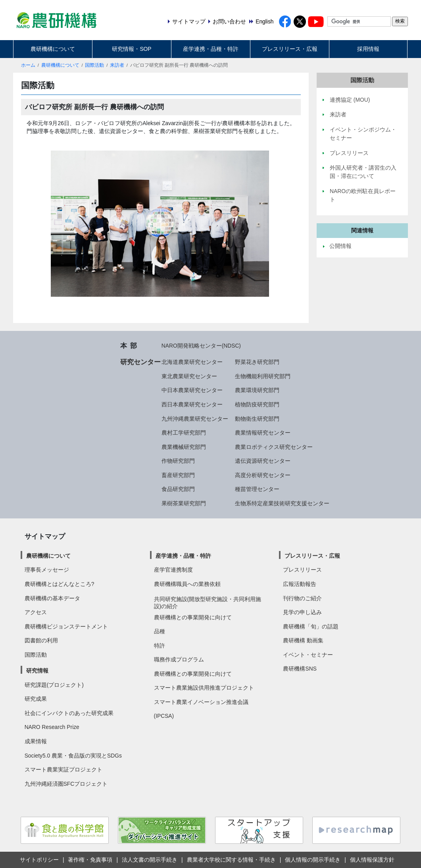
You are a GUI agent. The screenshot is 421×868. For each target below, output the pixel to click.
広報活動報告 (300, 584)
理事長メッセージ (47, 570)
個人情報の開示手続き (313, 860)
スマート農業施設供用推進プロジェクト (204, 688)
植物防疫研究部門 (257, 404)
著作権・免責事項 (90, 860)
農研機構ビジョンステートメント (66, 626)
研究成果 (36, 699)
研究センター (140, 362)
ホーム (28, 65)
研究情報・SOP (132, 49)
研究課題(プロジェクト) (54, 685)
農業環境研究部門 (257, 390)
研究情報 (37, 671)
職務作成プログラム (179, 659)
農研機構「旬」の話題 (311, 626)
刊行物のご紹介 (302, 598)
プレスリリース (302, 570)
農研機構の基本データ (52, 598)
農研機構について (53, 49)
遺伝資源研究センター (263, 461)
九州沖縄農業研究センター (195, 419)
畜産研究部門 (178, 475)
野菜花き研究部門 (257, 362)
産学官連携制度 (173, 570)
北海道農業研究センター (192, 362)
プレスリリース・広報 (290, 49)
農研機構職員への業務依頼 (187, 584)
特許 (160, 646)
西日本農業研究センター (192, 404)
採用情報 (368, 49)
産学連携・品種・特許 (211, 49)
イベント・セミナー (308, 655)
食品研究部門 (178, 489)
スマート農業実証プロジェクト (63, 769)
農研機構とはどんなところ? (60, 584)
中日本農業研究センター (192, 390)
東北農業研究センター (189, 376)
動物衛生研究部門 (257, 419)
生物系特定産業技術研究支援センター (282, 503)
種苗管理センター (257, 489)
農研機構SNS (300, 669)
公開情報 (340, 246)
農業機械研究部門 (184, 447)
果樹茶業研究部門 (184, 503)
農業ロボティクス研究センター (274, 447)
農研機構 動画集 (303, 640)
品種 (160, 631)
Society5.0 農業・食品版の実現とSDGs (73, 756)
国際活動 (94, 65)
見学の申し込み (302, 612)
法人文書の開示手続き (150, 860)
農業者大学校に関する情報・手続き (231, 860)
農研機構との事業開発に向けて (193, 617)
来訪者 (117, 65)
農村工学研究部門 (184, 433)
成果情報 (36, 741)
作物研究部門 (178, 461)
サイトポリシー (39, 860)
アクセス (36, 612)
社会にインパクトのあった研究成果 (69, 713)
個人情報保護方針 (372, 860)
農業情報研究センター (263, 433)
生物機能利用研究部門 (263, 376)
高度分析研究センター (263, 475)
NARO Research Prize (52, 727)
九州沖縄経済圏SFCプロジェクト (66, 784)
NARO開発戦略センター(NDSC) (201, 346)
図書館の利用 (41, 640)
